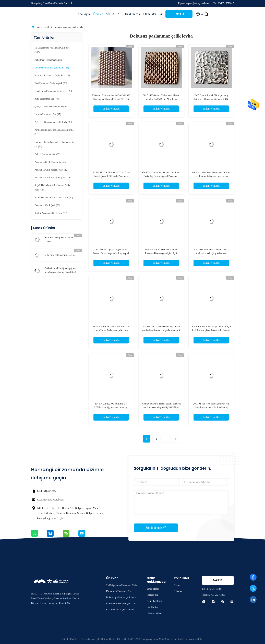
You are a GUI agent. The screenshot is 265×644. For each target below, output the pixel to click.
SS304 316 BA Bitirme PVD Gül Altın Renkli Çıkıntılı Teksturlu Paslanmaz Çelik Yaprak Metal (111, 176)
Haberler (178, 591)
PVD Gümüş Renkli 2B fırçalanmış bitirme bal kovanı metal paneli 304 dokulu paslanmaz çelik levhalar (211, 99)
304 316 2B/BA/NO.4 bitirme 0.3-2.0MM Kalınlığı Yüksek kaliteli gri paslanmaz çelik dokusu (111, 407)
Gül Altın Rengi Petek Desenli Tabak (60, 240)
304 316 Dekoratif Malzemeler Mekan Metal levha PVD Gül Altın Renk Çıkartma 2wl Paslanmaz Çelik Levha (161, 99)
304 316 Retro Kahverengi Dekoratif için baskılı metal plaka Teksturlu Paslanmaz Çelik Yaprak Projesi (211, 330)
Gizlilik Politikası (71, 639)
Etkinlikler (150, 14)
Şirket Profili (153, 589)
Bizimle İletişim (154, 613)
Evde (38, 27)
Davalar (177, 585)
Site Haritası (153, 607)
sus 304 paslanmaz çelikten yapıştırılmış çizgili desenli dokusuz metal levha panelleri (211, 176)
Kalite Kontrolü (154, 601)
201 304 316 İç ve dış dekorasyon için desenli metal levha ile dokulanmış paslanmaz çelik (211, 407)
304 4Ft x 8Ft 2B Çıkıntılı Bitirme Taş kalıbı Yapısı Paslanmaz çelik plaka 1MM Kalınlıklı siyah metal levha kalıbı (111, 330)
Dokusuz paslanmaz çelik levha (69, 27)
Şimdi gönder (156, 528)
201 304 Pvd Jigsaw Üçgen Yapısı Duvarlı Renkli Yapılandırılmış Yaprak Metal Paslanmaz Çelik (111, 253)
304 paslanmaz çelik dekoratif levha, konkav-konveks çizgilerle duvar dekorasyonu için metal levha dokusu (211, 253)
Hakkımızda (132, 14)
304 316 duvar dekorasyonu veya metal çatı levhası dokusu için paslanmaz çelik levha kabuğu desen (161, 330)
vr (161, 14)
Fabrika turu (153, 595)
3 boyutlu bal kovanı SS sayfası (60, 255)
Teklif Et (179, 14)
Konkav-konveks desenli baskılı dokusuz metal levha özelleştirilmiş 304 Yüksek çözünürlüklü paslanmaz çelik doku (161, 407)
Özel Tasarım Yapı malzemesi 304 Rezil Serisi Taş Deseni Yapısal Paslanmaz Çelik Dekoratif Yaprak (161, 176)
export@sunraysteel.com (51, 500)
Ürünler (98, 14)
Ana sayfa (84, 14)
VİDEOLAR (114, 14)
